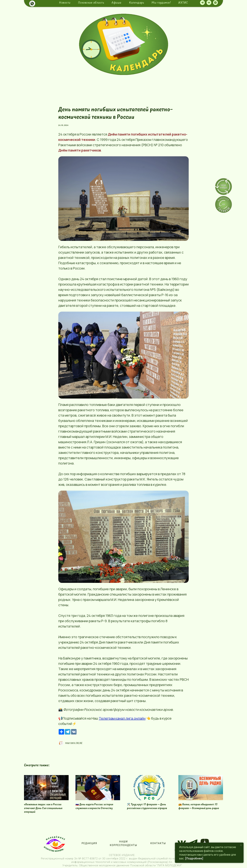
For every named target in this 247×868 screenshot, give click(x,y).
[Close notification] (241, 845)
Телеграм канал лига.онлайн (122, 718)
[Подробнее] (194, 858)
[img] (124, 44)
